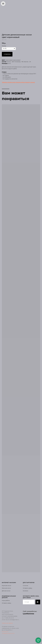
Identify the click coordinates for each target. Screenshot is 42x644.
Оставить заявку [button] (7, 603)
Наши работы (6, 600)
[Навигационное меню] (3, 4)
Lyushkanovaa (28, 614)
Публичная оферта (7, 623)
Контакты (26, 591)
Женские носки (6, 588)
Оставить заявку (28, 588)
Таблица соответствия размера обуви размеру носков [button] (18, 82)
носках (26, 586)
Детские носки (6, 591)
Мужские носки (6, 586)
